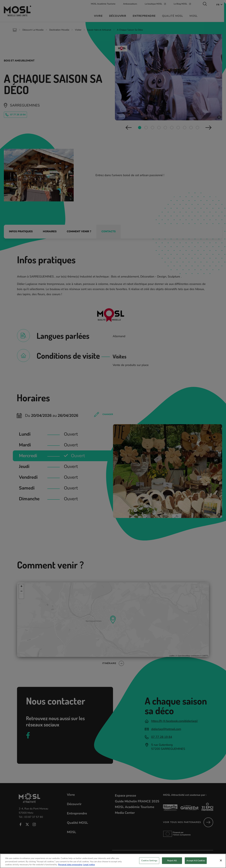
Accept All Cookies (196, 863)
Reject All (172, 863)
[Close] (221, 863)
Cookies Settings (149, 863)
